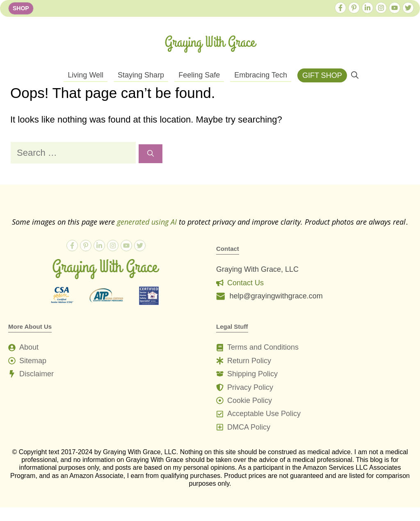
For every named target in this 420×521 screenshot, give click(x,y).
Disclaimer (37, 374)
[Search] (151, 154)
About (29, 347)
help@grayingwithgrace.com (276, 296)
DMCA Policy (249, 427)
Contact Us (245, 283)
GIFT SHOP (322, 75)
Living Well (86, 75)
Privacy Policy (250, 387)
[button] (355, 75)
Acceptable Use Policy (264, 414)
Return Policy (249, 361)
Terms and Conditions (263, 347)
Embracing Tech (261, 75)
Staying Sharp (141, 75)
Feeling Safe (199, 75)
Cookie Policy (250, 400)
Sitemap (33, 361)
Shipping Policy (252, 374)
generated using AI (147, 222)
